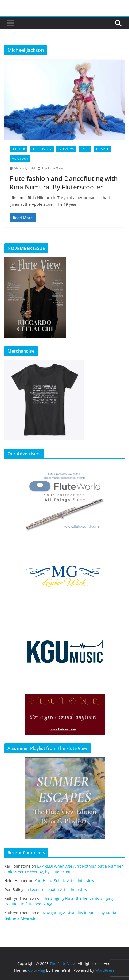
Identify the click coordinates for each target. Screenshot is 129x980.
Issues (85, 149)
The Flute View (52, 168)
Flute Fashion (42, 149)
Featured (18, 149)
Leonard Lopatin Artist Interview (59, 889)
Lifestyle (102, 149)
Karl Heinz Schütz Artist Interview (64, 881)
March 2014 (20, 159)
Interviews (66, 149)
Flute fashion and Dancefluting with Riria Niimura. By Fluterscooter (64, 182)
